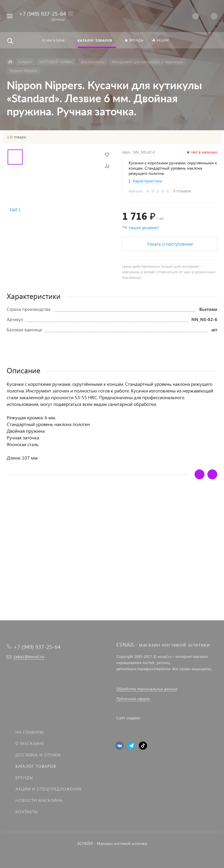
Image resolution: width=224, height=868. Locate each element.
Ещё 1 (15, 210)
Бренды (24, 778)
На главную (30, 732)
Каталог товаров (36, 766)
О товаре (18, 137)
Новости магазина (39, 800)
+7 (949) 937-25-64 (42, 14)
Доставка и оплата (38, 755)
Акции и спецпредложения (48, 789)
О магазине (30, 743)
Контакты (27, 812)
